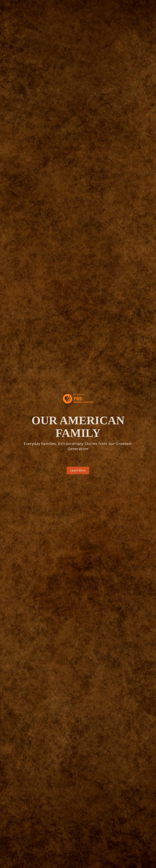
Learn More (78, 470)
